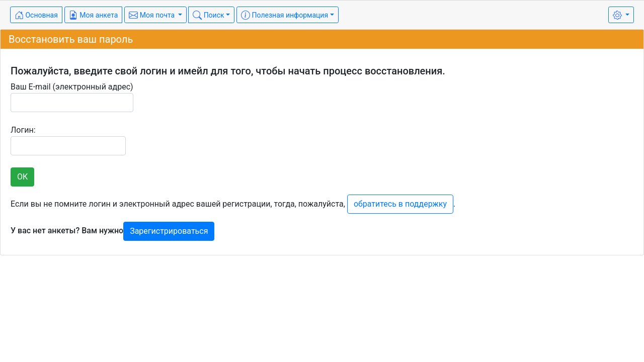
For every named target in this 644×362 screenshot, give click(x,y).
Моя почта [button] (152, 15)
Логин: (68, 140)
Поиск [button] (208, 15)
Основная (36, 15)
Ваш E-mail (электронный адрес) (72, 97)
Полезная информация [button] (285, 15)
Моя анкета (94, 15)
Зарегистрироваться (169, 231)
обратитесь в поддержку (400, 204)
